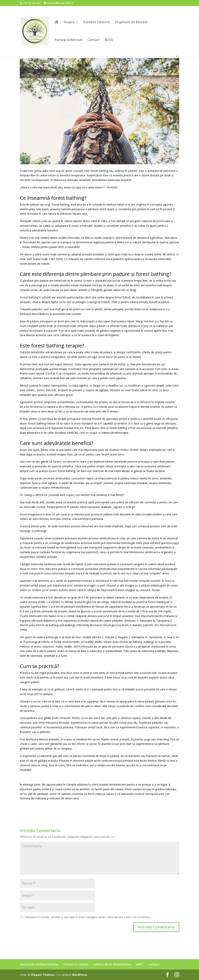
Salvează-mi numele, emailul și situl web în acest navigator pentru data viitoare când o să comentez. (87, 917)
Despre (69, 22)
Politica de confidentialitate (39, 964)
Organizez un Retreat (131, 22)
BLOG (109, 40)
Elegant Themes (43, 975)
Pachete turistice (97, 22)
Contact (94, 40)
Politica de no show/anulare (112, 964)
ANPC (140, 964)
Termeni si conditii (76, 964)
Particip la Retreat (69, 40)
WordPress (79, 975)
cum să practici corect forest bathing (52, 471)
